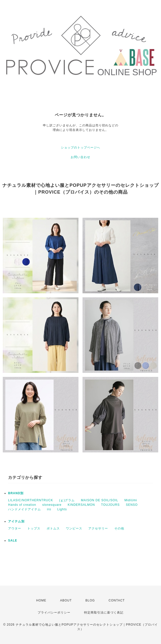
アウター (15, 528)
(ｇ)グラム (67, 500)
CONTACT (117, 600)
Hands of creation (22, 505)
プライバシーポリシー (54, 613)
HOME (41, 600)
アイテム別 (16, 521)
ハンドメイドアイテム (24, 509)
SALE (13, 541)
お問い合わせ (80, 157)
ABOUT (66, 600)
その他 (119, 528)
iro (49, 509)
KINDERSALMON (81, 505)
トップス (34, 528)
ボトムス (53, 528)
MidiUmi (131, 500)
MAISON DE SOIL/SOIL (100, 500)
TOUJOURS (111, 505)
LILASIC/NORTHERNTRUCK (31, 500)
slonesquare (52, 505)
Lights (62, 509)
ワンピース (74, 528)
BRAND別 (16, 493)
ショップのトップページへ (80, 148)
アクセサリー (98, 528)
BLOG (90, 600)
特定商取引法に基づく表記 (104, 613)
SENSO (132, 505)
